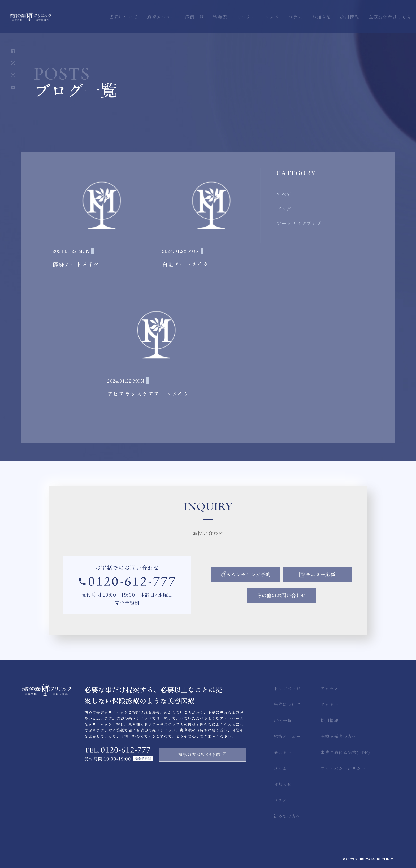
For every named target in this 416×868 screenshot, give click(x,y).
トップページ (287, 688)
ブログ (284, 209)
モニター (283, 752)
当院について (287, 704)
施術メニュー (287, 736)
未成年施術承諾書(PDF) (345, 752)
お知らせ (283, 784)
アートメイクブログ (299, 223)
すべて (284, 194)
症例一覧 (283, 720)
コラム (280, 768)
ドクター (330, 704)
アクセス (330, 688)
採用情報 (330, 720)
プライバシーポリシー (343, 768)
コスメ (280, 800)
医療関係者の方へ (339, 736)
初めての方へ (287, 816)
